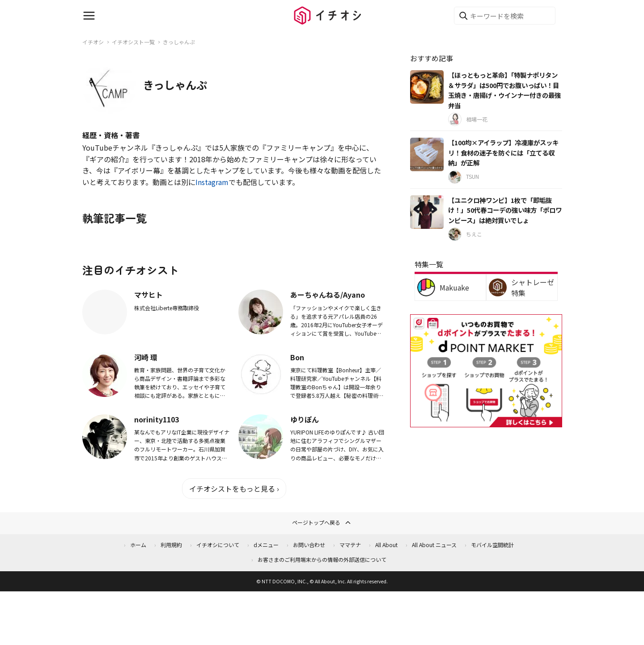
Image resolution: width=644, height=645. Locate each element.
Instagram (212, 182)
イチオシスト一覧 (133, 42)
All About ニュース (434, 545)
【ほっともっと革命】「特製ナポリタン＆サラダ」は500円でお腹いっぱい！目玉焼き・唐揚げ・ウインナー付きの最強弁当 (504, 90)
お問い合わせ (309, 545)
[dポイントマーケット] (486, 422)
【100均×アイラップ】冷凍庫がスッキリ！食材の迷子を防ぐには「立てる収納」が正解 (503, 152)
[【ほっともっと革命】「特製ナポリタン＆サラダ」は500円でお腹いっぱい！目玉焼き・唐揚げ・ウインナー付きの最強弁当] (427, 87)
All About (386, 545)
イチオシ (93, 42)
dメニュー (266, 545)
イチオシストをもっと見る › (234, 489)
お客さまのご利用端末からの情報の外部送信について (322, 559)
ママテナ (350, 545)
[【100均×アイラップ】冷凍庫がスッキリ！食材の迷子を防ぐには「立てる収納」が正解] (427, 154)
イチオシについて (218, 545)
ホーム (138, 545)
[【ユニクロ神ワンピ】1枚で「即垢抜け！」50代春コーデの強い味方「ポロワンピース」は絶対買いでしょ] (427, 212)
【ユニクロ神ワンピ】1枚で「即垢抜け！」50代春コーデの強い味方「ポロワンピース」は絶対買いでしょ (505, 210)
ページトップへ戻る (322, 523)
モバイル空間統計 (492, 545)
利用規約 (171, 545)
